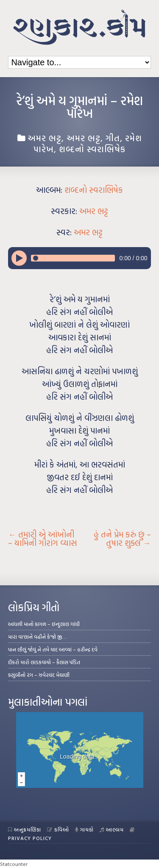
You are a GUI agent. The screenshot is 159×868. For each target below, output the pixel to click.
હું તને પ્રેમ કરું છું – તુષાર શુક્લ (122, 539)
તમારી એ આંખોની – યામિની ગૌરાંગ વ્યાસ (43, 539)
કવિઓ (58, 829)
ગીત (113, 138)
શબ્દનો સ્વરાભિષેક (92, 149)
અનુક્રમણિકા (25, 829)
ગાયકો (85, 829)
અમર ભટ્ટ (45, 138)
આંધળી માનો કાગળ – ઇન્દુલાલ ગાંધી (44, 624)
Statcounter (14, 864)
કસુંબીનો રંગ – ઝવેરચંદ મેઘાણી (39, 675)
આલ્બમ (112, 829)
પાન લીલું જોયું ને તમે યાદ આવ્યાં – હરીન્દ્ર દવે (53, 649)
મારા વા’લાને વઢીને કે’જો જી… (38, 637)
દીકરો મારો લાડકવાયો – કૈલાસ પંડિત (44, 662)
